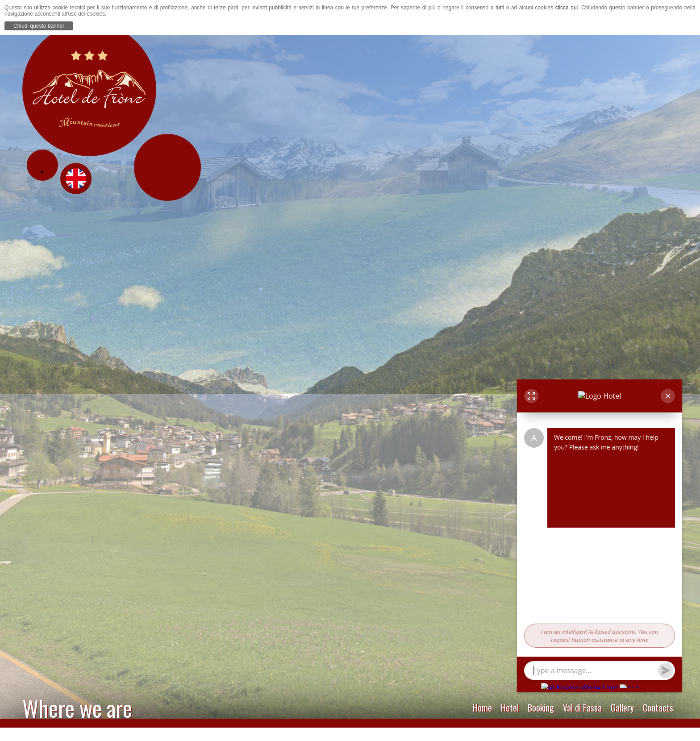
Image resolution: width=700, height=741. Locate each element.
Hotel (510, 708)
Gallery (622, 708)
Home (482, 708)
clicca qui (567, 8)
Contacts (658, 708)
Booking (541, 708)
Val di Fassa (582, 708)
